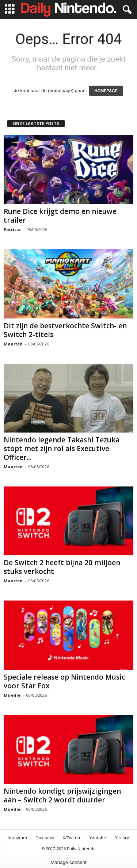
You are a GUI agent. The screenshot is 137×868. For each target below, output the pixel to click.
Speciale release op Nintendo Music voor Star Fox (64, 681)
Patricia (12, 229)
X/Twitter (72, 838)
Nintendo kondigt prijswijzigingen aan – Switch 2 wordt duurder (62, 795)
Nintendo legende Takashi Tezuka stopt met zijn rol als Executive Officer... (62, 449)
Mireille (12, 695)
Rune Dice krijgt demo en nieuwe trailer (60, 216)
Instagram (17, 838)
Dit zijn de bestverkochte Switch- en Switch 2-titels (65, 330)
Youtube (98, 838)
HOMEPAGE (106, 91)
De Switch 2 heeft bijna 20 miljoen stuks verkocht (62, 567)
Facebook (45, 838)
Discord (122, 838)
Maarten (13, 344)
